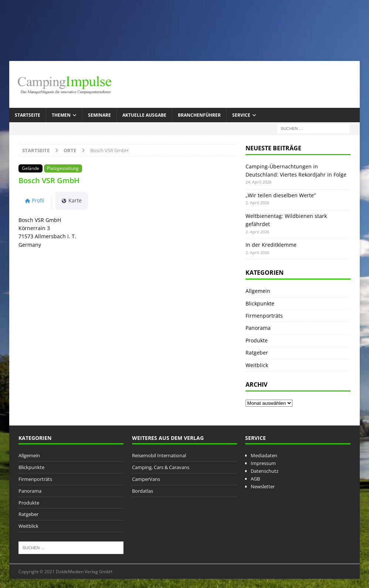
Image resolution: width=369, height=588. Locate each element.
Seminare (99, 115)
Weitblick (257, 365)
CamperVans (146, 479)
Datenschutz (265, 471)
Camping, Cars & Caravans (161, 467)
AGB (255, 479)
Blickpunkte (260, 303)
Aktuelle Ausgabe (144, 115)
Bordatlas (143, 491)
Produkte (257, 340)
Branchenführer (199, 115)
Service (241, 115)
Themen (61, 115)
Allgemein (258, 291)
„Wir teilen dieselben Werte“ (281, 195)
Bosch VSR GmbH (49, 180)
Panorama (258, 328)
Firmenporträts (264, 316)
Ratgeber (257, 353)
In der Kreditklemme (271, 245)
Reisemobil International (159, 455)
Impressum (263, 463)
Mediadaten (264, 455)
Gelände (31, 168)
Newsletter (263, 486)
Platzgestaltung (63, 168)
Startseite (28, 115)
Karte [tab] (72, 200)
